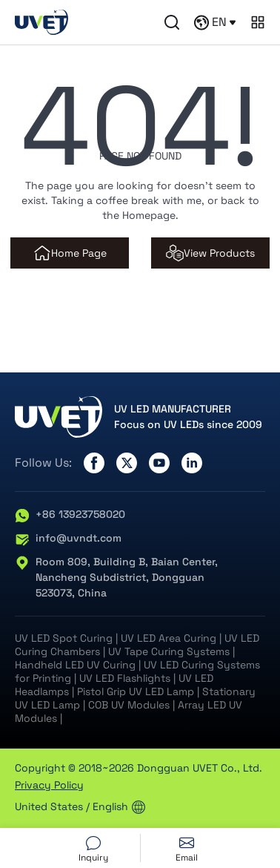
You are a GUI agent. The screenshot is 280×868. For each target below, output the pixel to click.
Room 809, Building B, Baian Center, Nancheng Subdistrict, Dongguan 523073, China (116, 578)
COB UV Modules (129, 705)
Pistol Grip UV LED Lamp (136, 691)
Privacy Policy (49, 785)
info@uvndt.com (68, 539)
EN (215, 22)
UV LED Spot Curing (64, 638)
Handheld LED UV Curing (75, 665)
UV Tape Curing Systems (169, 651)
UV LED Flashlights (125, 678)
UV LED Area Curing (169, 638)
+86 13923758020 (70, 515)
